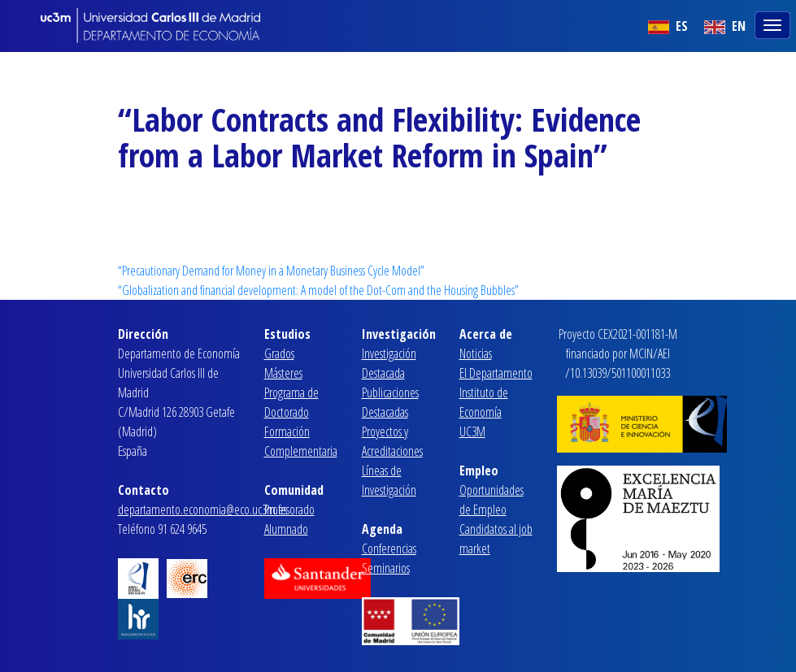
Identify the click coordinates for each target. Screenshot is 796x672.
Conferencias (389, 548)
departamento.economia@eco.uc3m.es (202, 509)
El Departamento (496, 373)
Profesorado (289, 509)
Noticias (476, 353)
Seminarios (386, 568)
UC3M (472, 431)
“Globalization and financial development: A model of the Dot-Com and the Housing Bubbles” (318, 290)
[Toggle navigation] (774, 24)
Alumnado (286, 529)
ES (668, 26)
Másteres (283, 373)
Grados (279, 353)
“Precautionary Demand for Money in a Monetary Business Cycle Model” (271, 271)
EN (725, 26)
